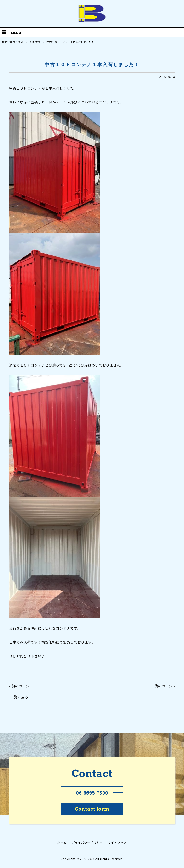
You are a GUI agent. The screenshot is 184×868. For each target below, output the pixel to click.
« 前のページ (19, 686)
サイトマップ (117, 843)
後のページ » (165, 686)
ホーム (62, 843)
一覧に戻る (19, 697)
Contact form (92, 809)
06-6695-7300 (92, 793)
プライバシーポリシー (87, 843)
